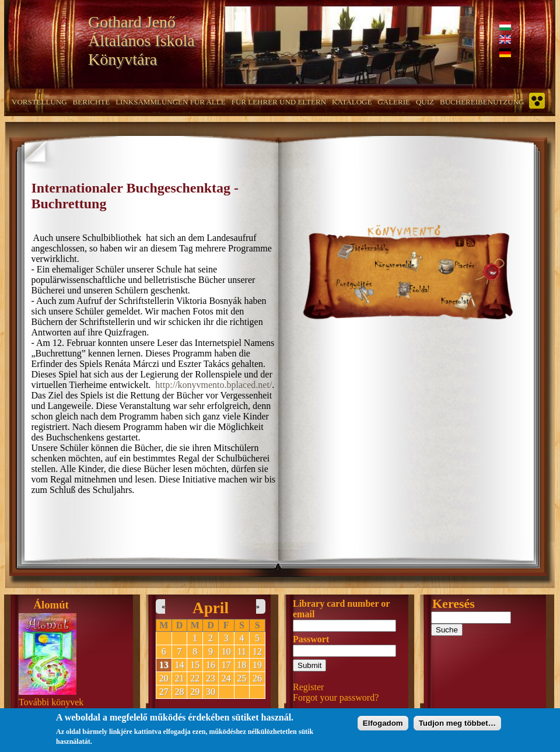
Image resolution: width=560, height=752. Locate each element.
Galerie (394, 102)
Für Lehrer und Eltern (279, 102)
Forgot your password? (336, 697)
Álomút (51, 605)
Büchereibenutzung (482, 102)
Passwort (311, 639)
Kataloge (352, 102)
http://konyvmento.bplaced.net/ (213, 385)
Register (308, 687)
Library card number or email (341, 609)
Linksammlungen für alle (171, 102)
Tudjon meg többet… (457, 725)
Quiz (425, 102)
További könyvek (51, 702)
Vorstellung (39, 102)
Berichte (92, 102)
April (211, 608)
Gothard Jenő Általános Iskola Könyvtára (141, 41)
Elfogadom (383, 725)
